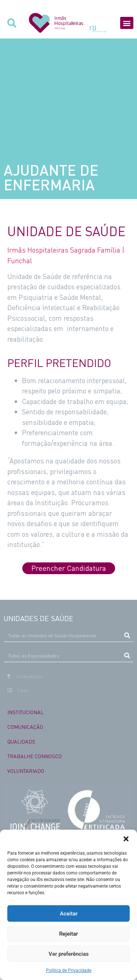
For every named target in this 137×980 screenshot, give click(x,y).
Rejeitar (68, 934)
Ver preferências (69, 954)
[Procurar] (127, 635)
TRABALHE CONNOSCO (35, 756)
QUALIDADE (21, 741)
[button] (126, 839)
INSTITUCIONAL (25, 712)
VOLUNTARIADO (26, 771)
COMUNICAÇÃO (25, 727)
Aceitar (69, 914)
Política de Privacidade (69, 970)
